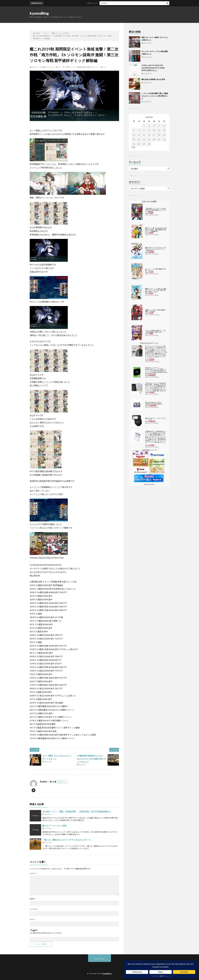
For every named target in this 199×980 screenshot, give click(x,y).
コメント (33, 873)
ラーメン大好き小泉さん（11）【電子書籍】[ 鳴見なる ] (156, 331)
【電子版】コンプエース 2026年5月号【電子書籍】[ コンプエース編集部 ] (156, 210)
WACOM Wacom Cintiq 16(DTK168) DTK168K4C (154, 403)
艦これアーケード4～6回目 (55, 826)
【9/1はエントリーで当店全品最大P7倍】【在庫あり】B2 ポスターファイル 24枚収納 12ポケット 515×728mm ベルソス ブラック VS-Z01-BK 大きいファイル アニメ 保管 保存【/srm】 (156, 387)
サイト (32, 919)
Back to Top (100, 959)
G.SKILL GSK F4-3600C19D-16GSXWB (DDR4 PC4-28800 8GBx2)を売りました (153, 68)
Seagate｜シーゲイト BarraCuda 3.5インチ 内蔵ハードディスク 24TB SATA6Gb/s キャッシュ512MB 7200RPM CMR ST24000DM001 (156, 371)
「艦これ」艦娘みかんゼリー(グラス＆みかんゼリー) (66, 840)
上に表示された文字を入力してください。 (47, 933)
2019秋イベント (70, 67)
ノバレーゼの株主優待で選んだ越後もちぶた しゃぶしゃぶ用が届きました (155, 96)
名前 (33, 899)
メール (33, 909)
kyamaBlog (39, 13)
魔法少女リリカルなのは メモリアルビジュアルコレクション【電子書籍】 (156, 249)
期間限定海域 (81, 67)
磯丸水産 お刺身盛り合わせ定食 (153, 79)
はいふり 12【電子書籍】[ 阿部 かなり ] (155, 270)
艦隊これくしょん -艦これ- (52, 67)
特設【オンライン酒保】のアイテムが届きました (107, 3)
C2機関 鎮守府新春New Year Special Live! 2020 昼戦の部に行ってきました (91, 759)
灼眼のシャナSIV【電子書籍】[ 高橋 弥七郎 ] (156, 311)
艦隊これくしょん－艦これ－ (97, 67)
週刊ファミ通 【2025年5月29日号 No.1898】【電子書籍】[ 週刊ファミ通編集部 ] (156, 230)
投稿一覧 (62, 782)
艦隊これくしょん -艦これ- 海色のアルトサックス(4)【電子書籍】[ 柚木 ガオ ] (156, 290)
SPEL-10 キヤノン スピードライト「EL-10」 (156, 419)
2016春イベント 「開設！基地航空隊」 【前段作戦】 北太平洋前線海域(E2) (76, 811)
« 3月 (133, 147)
